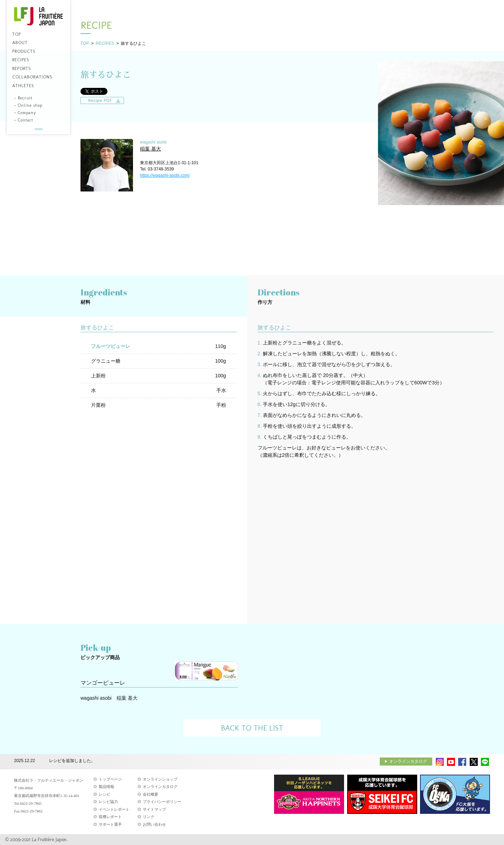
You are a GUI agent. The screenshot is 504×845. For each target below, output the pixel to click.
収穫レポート (110, 817)
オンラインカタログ (408, 761)
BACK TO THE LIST (252, 728)
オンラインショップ (160, 779)
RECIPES (105, 43)
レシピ (104, 794)
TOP (85, 43)
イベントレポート (114, 809)
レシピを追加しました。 (72, 761)
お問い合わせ (154, 824)
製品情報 (106, 787)
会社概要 (150, 794)
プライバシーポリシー (162, 802)
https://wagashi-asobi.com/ (165, 175)
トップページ (110, 779)
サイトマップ (154, 809)
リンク (149, 817)
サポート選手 (110, 824)
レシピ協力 (108, 802)
